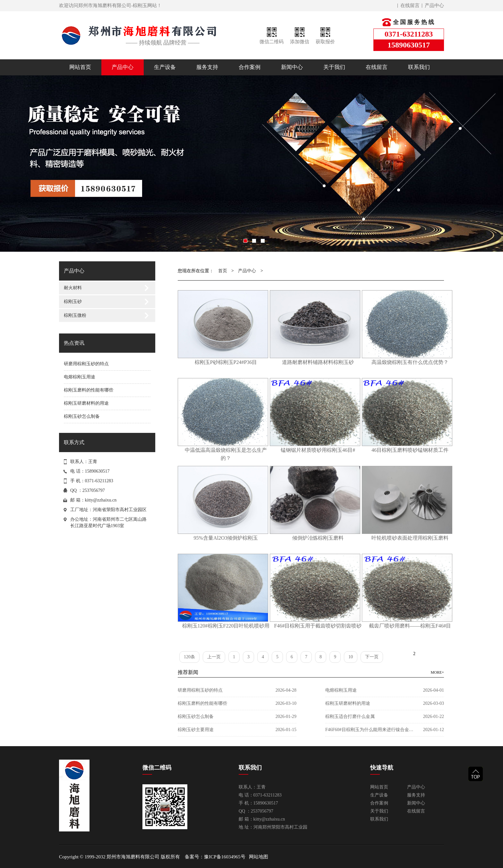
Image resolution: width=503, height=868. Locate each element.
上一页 (214, 657)
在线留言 (410, 5)
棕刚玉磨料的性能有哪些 (89, 390)
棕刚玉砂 (73, 302)
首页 (223, 271)
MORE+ (437, 672)
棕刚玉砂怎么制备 (82, 416)
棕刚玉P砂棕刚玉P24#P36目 (226, 362)
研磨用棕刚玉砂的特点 (86, 364)
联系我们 (419, 67)
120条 (189, 657)
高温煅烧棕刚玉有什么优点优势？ (410, 362)
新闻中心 (292, 67)
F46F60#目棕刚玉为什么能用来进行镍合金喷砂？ (370, 730)
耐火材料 (73, 288)
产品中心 (434, 5)
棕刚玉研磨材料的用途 (86, 403)
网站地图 (259, 857)
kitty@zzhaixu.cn (101, 500)
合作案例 (250, 67)
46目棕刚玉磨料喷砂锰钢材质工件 (410, 450)
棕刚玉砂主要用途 (196, 730)
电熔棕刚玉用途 (80, 377)
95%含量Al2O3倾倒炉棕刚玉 (226, 538)
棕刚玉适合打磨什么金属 (350, 716)
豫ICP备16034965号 (225, 857)
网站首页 (80, 67)
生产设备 (165, 67)
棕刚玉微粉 (75, 315)
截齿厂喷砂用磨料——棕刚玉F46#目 (410, 626)
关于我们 (334, 67)
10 (351, 657)
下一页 (372, 657)
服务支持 (207, 67)
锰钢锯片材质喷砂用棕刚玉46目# (318, 450)
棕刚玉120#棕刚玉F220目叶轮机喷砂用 (226, 626)
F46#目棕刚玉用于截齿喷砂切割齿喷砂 (318, 626)
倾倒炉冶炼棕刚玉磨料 (318, 538)
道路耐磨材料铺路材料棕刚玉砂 (318, 362)
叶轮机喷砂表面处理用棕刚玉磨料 (410, 538)
